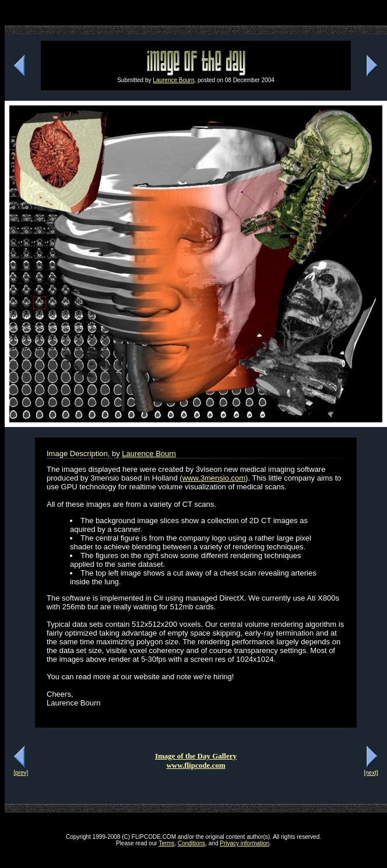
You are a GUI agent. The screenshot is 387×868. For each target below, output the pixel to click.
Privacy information (244, 843)
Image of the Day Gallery (196, 756)
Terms (166, 843)
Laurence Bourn (173, 80)
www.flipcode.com (196, 765)
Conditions (191, 843)
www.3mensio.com (214, 478)
